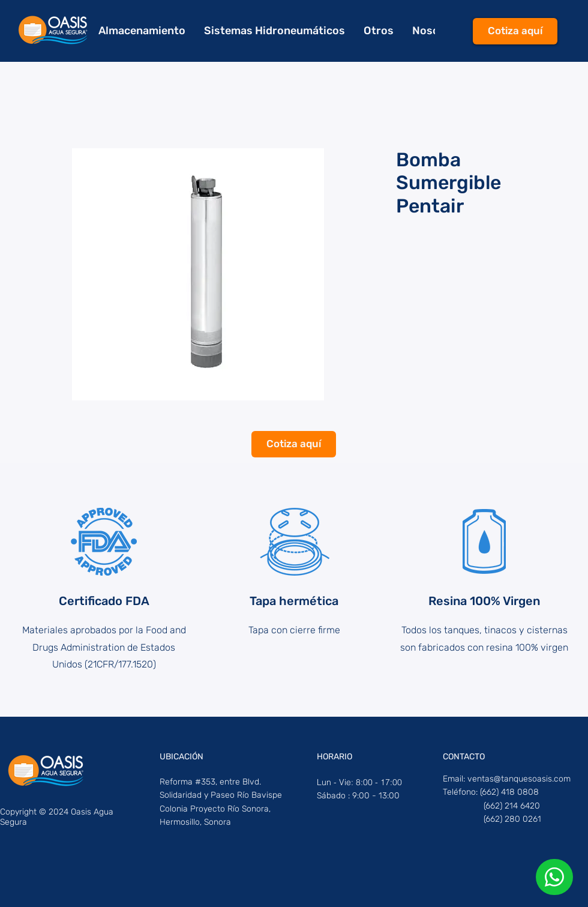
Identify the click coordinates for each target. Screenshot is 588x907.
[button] (379, 31)
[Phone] (554, 877)
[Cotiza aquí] (515, 31)
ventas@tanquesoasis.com (519, 779)
